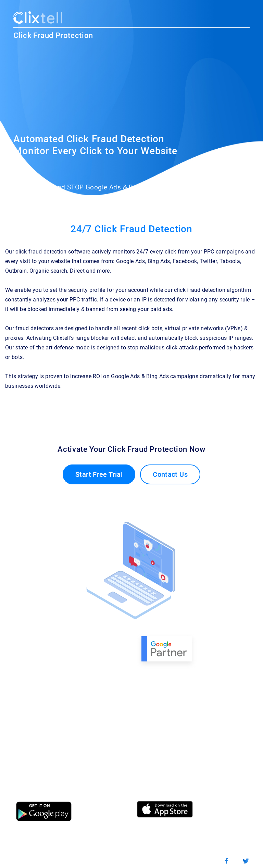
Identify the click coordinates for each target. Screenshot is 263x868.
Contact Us (170, 474)
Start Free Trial (99, 474)
